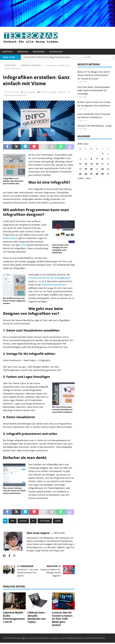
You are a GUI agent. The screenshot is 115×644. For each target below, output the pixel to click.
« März (81, 178)
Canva (23, 245)
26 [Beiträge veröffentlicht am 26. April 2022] (86, 174)
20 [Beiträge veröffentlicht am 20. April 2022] (91, 169)
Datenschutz (56, 52)
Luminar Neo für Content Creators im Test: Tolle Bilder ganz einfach (62, 619)
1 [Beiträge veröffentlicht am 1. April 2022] (102, 154)
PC (33, 521)
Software (45, 521)
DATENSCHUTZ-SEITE (95, 638)
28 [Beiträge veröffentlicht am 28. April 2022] (97, 174)
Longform (61, 92)
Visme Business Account (54, 285)
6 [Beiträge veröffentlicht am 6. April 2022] (91, 159)
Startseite (7, 52)
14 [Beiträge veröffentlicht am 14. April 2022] (97, 164)
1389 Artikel (59, 533)
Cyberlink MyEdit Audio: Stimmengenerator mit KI (14, 617)
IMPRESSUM (71, 638)
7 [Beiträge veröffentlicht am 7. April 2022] (97, 159)
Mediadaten (39, 52)
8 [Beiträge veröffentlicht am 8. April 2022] (102, 159)
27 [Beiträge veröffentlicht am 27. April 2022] (91, 174)
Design (23, 521)
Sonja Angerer (29, 92)
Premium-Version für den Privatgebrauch (49, 278)
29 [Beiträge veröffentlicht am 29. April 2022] (102, 174)
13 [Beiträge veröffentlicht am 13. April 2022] (91, 164)
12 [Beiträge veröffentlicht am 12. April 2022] (86, 164)
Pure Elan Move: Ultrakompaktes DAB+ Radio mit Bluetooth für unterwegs (94, 90)
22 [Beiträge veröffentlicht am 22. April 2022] (102, 169)
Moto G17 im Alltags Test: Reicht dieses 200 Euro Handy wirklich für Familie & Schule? (94, 75)
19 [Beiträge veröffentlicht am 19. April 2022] (86, 169)
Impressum (23, 52)
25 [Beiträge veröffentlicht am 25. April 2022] (80, 174)
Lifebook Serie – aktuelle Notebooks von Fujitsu (37, 617)
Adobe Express (11, 238)
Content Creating (48, 92)
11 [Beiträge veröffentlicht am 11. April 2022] (80, 164)
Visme (58, 521)
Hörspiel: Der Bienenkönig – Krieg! (95, 126)
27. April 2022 (13, 92)
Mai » (89, 178)
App (13, 521)
